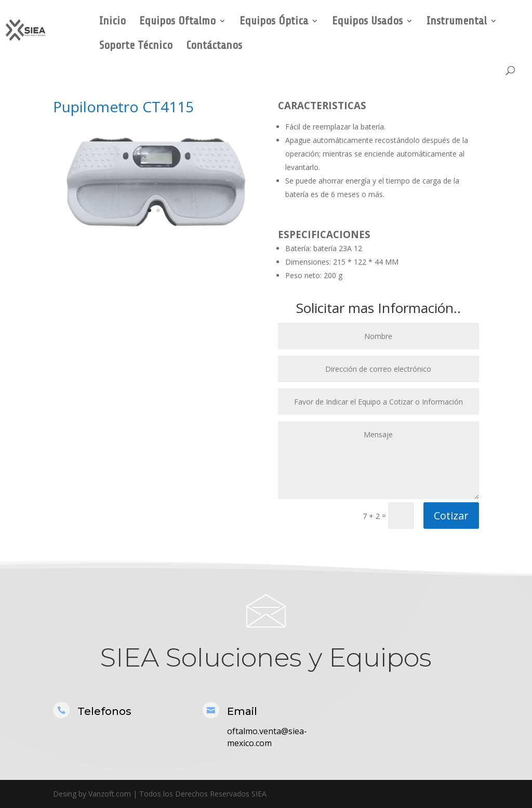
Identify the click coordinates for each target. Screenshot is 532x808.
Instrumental (457, 22)
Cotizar (451, 516)
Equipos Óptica (274, 22)
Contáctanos (214, 47)
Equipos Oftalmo (177, 22)
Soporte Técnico (136, 47)
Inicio (112, 22)
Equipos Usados (367, 22)
